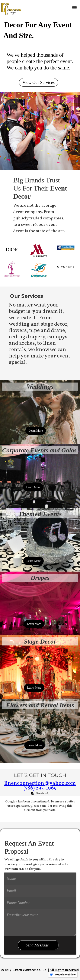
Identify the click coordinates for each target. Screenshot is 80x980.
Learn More (36, 431)
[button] (74, 8)
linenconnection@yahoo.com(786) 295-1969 (40, 786)
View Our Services (39, 82)
